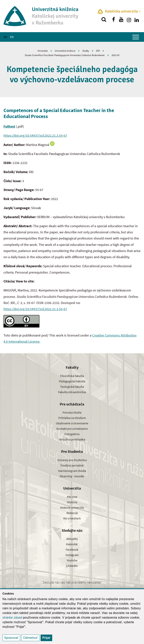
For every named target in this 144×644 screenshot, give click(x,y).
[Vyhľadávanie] (104, 19)
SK (5, 37)
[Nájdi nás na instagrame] (129, 19)
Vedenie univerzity (72, 507)
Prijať (46, 638)
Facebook (72, 549)
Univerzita (43, 51)
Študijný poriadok (72, 465)
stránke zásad (12, 618)
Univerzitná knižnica (65, 51)
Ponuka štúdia (72, 412)
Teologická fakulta (72, 387)
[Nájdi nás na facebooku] (113, 19)
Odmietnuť (30, 638)
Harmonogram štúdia (72, 471)
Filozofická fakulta (72, 376)
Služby (86, 51)
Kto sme (72, 497)
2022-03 (115, 55)
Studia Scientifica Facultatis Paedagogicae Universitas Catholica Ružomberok (65, 55)
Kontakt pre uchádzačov (72, 429)
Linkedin (72, 566)
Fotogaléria (72, 434)
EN (12, 37)
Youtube (72, 560)
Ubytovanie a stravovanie (72, 423)
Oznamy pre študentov (72, 460)
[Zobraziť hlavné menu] (136, 37)
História (72, 502)
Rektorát (72, 513)
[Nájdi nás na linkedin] (137, 19)
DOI (98, 51)
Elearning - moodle (72, 476)
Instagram (72, 555)
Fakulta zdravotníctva (72, 392)
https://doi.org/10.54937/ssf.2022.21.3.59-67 (35, 135)
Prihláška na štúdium (72, 418)
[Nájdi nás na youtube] (121, 19)
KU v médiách (72, 518)
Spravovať (11, 638)
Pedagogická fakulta (72, 381)
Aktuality (72, 539)
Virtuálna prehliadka (72, 439)
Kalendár (72, 544)
